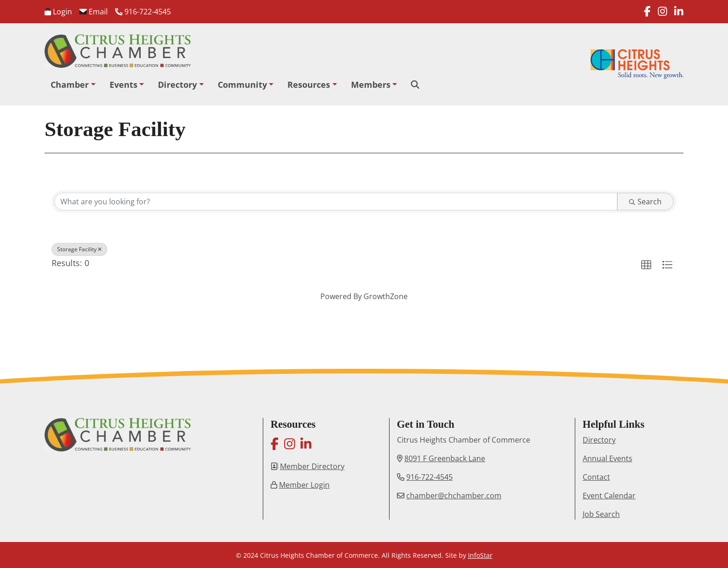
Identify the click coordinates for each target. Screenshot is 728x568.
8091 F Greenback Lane (445, 458)
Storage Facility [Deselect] (79, 249)
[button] (646, 265)
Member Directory (312, 466)
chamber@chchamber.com (454, 496)
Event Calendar (609, 496)
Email (94, 12)
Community (242, 85)
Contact (596, 477)
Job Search (601, 514)
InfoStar (480, 555)
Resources (309, 85)
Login (58, 12)
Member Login (304, 485)
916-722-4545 (143, 12)
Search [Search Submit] (645, 202)
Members (371, 85)
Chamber (70, 85)
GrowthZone (386, 296)
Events (123, 85)
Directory (177, 85)
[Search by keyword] (336, 202)
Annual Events (608, 458)
